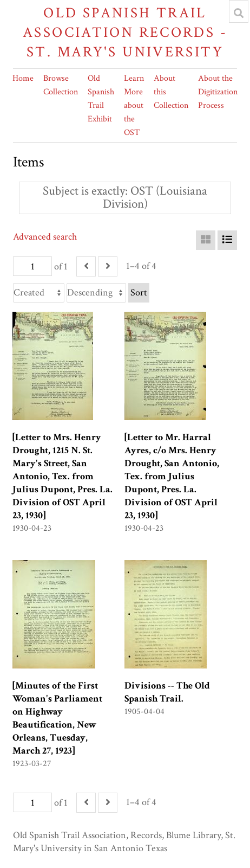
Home (23, 78)
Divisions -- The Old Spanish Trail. (167, 692)
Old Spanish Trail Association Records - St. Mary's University (125, 32)
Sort (139, 292)
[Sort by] (39, 293)
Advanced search (45, 237)
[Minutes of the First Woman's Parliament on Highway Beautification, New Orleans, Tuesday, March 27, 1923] (57, 718)
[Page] (32, 266)
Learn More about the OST (134, 105)
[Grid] (206, 240)
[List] (227, 240)
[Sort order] (96, 293)
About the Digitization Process (218, 92)
